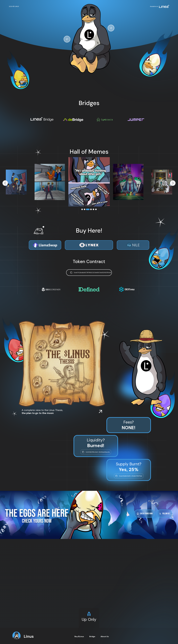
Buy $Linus (79, 636)
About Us (105, 636)
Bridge (92, 636)
